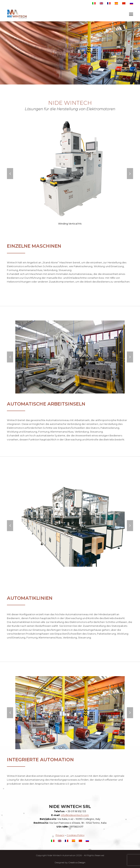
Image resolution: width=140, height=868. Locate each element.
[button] (131, 14)
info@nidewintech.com (75, 815)
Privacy (60, 835)
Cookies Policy (76, 835)
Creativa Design (77, 862)
